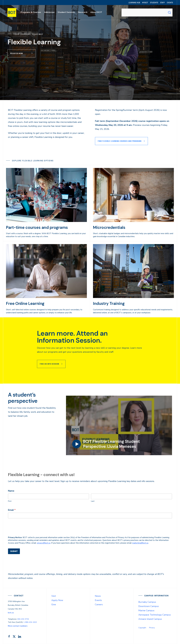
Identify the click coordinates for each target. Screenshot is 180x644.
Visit (54, 596)
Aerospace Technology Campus (155, 615)
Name (11, 491)
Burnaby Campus (147, 602)
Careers (99, 604)
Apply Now (57, 600)
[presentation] (27, 527)
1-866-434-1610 (30, 622)
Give (54, 604)
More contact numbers (18, 626)
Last (93, 501)
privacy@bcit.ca (44, 543)
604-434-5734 (23, 619)
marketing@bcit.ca (140, 543)
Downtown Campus (149, 606)
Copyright (142, 628)
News (98, 596)
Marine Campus (146, 610)
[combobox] (147, 13)
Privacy (152, 628)
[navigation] (15, 13)
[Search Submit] (169, 13)
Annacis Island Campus (150, 619)
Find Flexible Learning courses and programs (120, 141)
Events (98, 600)
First (10, 501)
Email (12, 510)
